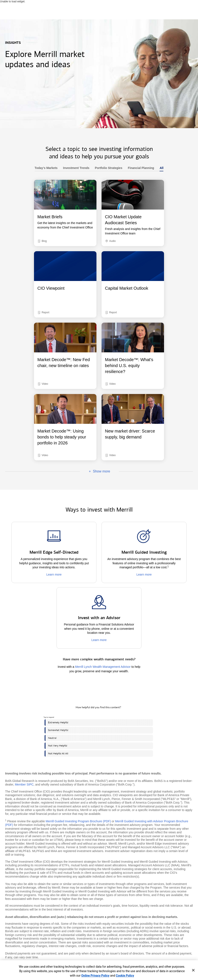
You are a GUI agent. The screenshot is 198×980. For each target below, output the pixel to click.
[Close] (193, 970)
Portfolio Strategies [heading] (107, 168)
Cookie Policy (125, 976)
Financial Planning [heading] (140, 168)
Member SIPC (24, 784)
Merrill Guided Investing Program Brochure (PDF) (78, 821)
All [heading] (160, 168)
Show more (95, 471)
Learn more (54, 574)
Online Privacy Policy (95, 976)
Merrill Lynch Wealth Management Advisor (103, 667)
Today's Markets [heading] (46, 168)
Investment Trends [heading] (75, 168)
